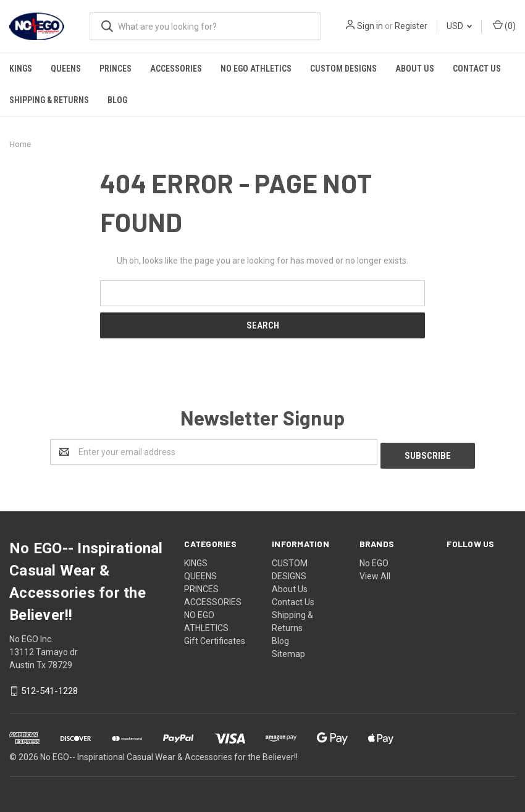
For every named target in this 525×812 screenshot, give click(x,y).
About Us (415, 69)
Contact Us (477, 69)
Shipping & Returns (49, 100)
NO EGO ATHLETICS (256, 69)
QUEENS (66, 69)
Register (411, 26)
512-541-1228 (49, 688)
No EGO (374, 559)
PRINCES (115, 69)
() (504, 25)
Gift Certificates (215, 637)
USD (459, 26)
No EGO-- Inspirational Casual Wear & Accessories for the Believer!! (169, 754)
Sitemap (288, 650)
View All (375, 572)
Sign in (370, 26)
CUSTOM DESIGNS (343, 69)
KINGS (21, 69)
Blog (117, 100)
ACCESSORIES (176, 69)
